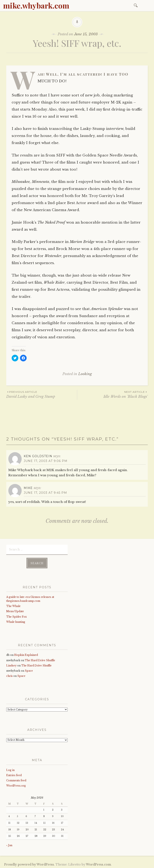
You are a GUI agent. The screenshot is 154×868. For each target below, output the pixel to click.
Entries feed (14, 774)
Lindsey (11, 665)
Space (29, 670)
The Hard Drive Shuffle (40, 659)
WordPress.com (98, 864)
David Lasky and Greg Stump (42, 394)
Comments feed (16, 780)
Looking (85, 374)
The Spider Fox (16, 616)
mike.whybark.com (36, 5)
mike (28, 488)
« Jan (9, 844)
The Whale (13, 605)
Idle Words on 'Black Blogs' (112, 394)
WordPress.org (16, 785)
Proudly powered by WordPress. (29, 864)
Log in (10, 769)
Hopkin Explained (26, 654)
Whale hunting (16, 621)
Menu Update (15, 610)
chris (9, 675)
